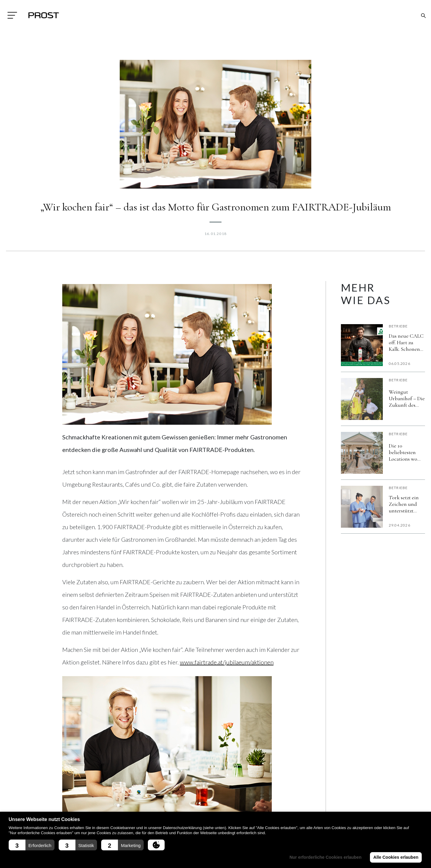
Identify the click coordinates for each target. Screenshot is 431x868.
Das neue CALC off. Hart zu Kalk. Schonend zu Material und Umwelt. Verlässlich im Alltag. (406, 342)
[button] (32, 845)
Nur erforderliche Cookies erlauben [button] (325, 857)
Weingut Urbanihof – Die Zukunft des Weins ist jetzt (407, 398)
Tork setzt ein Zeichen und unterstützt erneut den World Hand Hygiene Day (404, 504)
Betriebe (398, 326)
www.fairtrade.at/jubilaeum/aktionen (227, 662)
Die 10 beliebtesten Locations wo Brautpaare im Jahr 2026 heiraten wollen (406, 452)
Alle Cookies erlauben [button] (396, 857)
